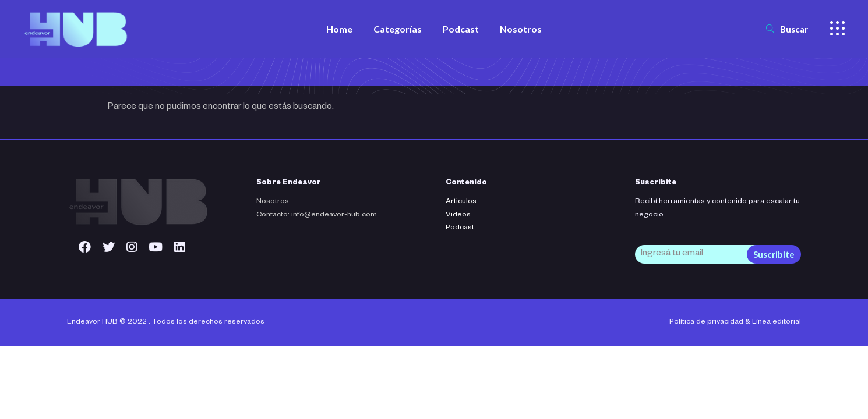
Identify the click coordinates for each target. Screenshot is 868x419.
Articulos (461, 202)
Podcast (460, 228)
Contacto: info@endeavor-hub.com (317, 215)
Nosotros (273, 202)
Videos (458, 215)
